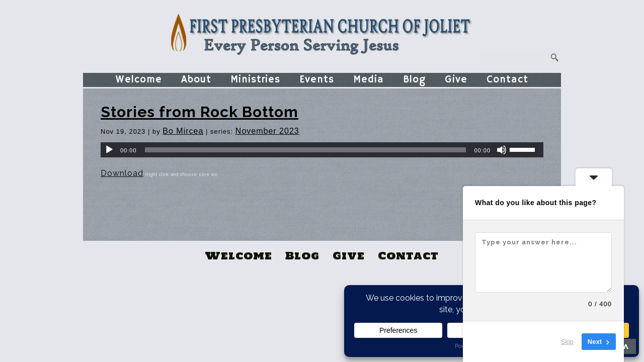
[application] (322, 150)
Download (122, 173)
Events (317, 80)
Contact (507, 80)
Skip (567, 342)
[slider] (306, 150)
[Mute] (502, 150)
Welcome (139, 80)
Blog (414, 80)
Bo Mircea (183, 131)
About (196, 80)
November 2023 (267, 131)
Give (456, 80)
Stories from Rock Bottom (199, 112)
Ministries (255, 80)
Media (369, 80)
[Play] (109, 150)
